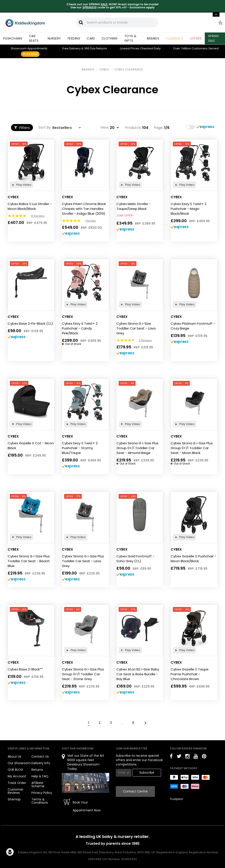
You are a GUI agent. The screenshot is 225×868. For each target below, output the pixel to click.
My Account (17, 776)
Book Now (30, 54)
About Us (15, 756)
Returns (96, 48)
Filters (22, 128)
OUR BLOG (15, 770)
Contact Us (40, 756)
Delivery (71, 48)
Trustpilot (176, 799)
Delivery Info (41, 763)
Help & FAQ (40, 776)
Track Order (17, 783)
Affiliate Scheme (38, 784)
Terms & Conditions (40, 801)
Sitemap (14, 799)
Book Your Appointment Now (87, 806)
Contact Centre (135, 791)
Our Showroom (19, 763)
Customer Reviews (15, 791)
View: (105, 128)
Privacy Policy (42, 793)
